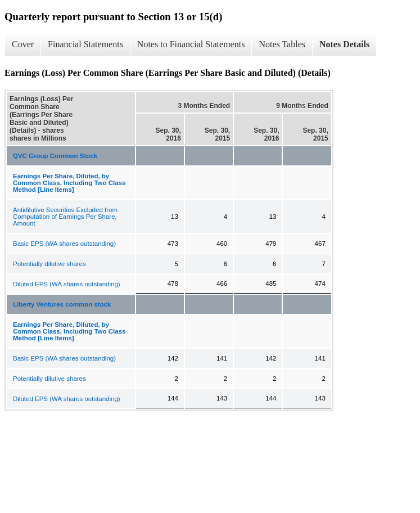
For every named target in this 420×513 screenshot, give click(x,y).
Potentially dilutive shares (49, 264)
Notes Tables (282, 44)
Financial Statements (85, 44)
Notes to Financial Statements (191, 44)
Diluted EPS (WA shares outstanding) (67, 284)
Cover (23, 44)
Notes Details (344, 44)
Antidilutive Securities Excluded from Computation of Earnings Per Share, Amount (65, 217)
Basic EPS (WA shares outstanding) (64, 244)
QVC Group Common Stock (55, 156)
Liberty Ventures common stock (62, 304)
